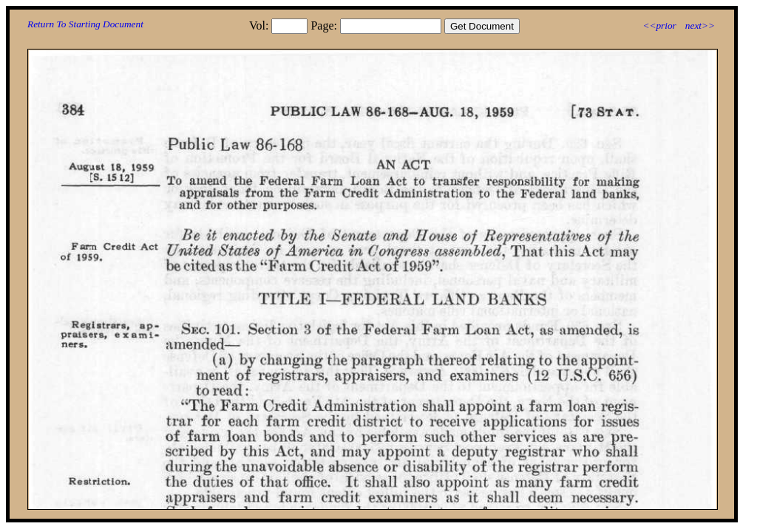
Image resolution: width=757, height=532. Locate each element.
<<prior (659, 25)
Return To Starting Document (85, 24)
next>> (700, 25)
